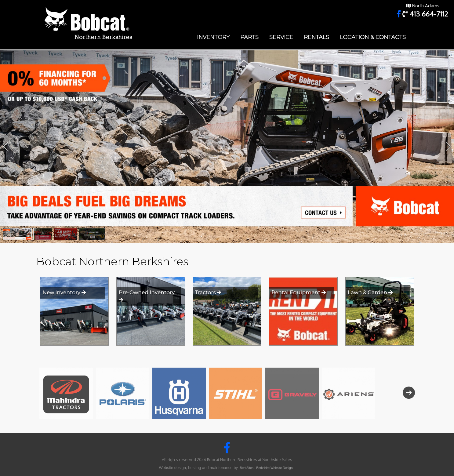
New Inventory (64, 293)
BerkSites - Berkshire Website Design (266, 468)
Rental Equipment (299, 293)
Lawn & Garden (370, 293)
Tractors (208, 293)
